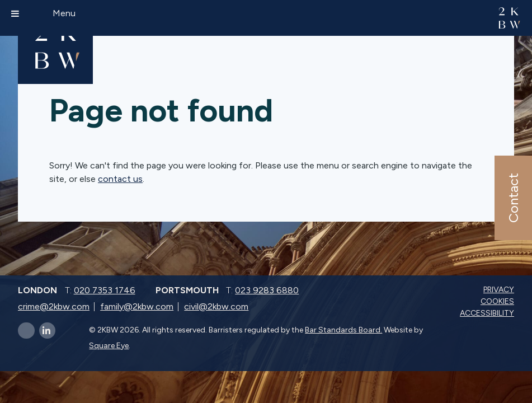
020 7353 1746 (105, 290)
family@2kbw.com (137, 306)
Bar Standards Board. (343, 330)
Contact (513, 198)
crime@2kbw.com (54, 306)
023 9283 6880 (267, 290)
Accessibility (488, 313)
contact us (120, 179)
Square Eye (109, 346)
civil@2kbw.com (216, 306)
